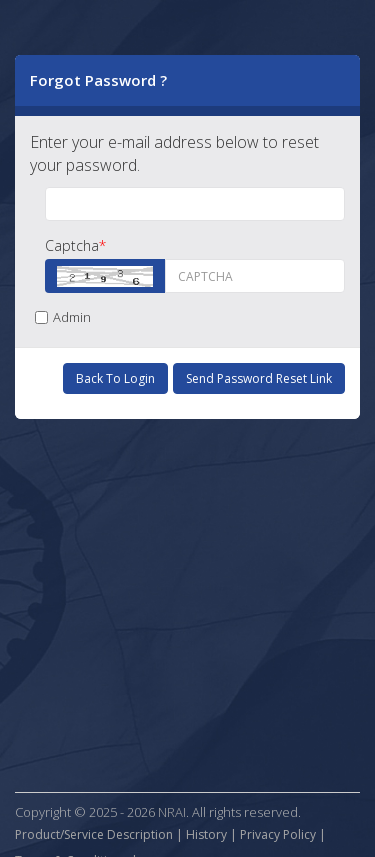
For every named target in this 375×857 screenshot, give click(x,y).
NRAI (172, 812)
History (206, 834)
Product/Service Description (94, 834)
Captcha (75, 245)
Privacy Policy (278, 834)
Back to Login (115, 378)
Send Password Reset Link (259, 378)
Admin (63, 317)
